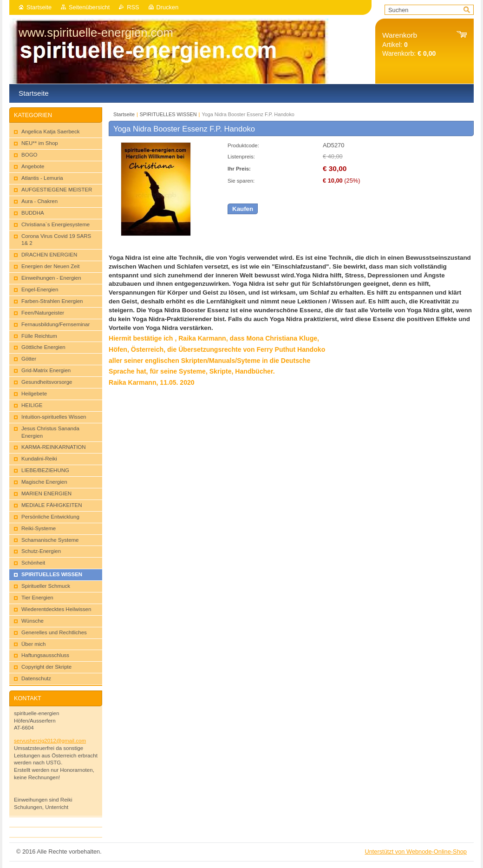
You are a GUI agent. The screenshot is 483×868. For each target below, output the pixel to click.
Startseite (39, 7)
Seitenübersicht (89, 7)
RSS (133, 7)
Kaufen (243, 209)
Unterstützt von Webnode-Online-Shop (416, 852)
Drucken (168, 7)
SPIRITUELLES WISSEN (168, 114)
